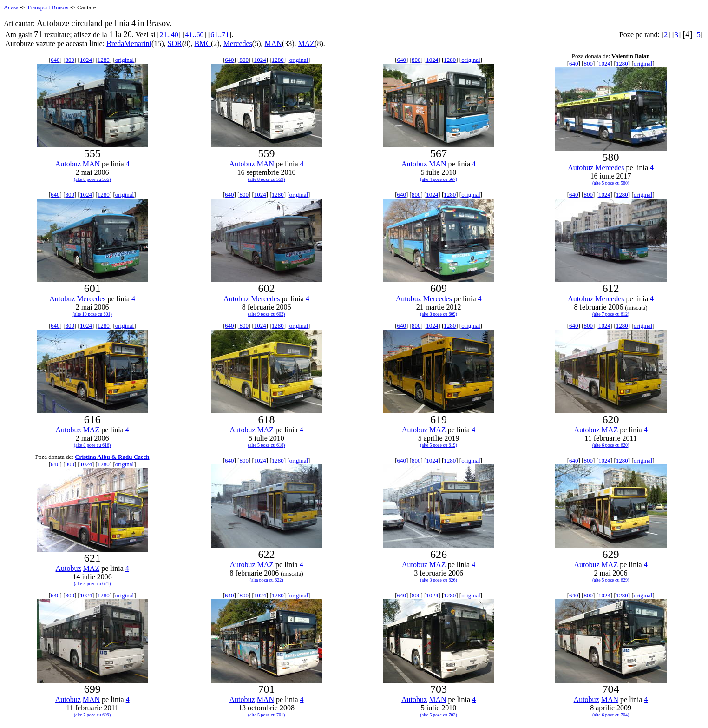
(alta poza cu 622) (267, 580)
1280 (104, 60)
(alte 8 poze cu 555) (92, 179)
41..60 (194, 35)
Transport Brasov (48, 7)
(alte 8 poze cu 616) (92, 445)
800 (70, 60)
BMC (203, 43)
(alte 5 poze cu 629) (611, 580)
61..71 (220, 35)
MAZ (307, 43)
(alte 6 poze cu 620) (611, 445)
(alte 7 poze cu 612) (611, 314)
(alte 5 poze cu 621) (92, 584)
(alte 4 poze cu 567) (438, 179)
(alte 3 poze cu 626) (438, 580)
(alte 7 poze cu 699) (92, 715)
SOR (175, 43)
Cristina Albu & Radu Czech (112, 457)
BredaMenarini (129, 43)
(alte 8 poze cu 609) (438, 314)
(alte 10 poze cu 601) (92, 314)
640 (55, 60)
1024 (86, 60)
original (125, 60)
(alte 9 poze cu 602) (266, 314)
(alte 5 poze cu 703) (438, 715)
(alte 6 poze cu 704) (611, 715)
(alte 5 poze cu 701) (266, 715)
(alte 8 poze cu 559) (266, 179)
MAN (273, 43)
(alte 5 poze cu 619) (438, 445)
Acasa (11, 7)
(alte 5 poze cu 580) (611, 183)
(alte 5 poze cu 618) (266, 445)
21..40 (169, 35)
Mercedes (238, 43)
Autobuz (68, 164)
